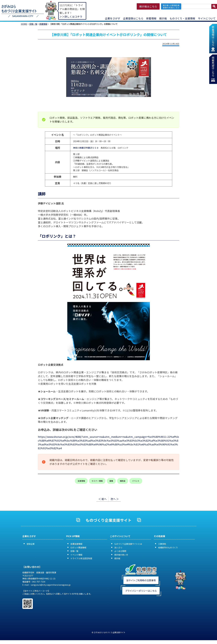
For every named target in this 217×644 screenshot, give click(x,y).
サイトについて (207, 18)
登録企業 (31, 544)
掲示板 (163, 18)
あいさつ (118, 547)
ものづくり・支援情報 (182, 18)
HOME (24, 24)
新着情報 (151, 18)
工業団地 (162, 544)
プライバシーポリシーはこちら (141, 591)
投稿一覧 (33, 24)
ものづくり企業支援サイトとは (128, 544)
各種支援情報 (76, 544)
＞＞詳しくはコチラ (71, 17)
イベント (136, 481)
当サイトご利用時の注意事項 (141, 580)
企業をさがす (113, 18)
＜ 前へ (102, 499)
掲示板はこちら (148, 6)
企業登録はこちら (133, 18)
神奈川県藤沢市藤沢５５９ (86, 148)
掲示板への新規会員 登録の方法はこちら (171, 6)
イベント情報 (76, 555)
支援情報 (81, 481)
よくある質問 (120, 551)
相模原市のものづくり (168, 547)
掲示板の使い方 (121, 555)
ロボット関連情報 (78, 547)
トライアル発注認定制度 (81, 558)
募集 (111, 481)
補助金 (123, 481)
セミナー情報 (97, 481)
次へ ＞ (115, 499)
